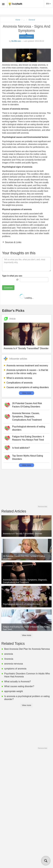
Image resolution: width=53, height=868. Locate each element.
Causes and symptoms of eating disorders (28, 387)
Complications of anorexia (20, 383)
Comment (8, 288)
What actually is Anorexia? (18, 682)
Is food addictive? (21, 448)
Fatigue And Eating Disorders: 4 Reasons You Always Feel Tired (28, 438)
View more (27, 393)
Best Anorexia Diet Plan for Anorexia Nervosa (27, 649)
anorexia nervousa (14, 664)
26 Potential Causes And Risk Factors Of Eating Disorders (27, 405)
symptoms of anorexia (15, 669)
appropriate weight (14, 691)
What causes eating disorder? (19, 686)
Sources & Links (13, 242)
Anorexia (9, 659)
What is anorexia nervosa (19, 378)
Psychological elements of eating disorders (29, 428)
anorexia (9, 654)
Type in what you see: (12, 276)
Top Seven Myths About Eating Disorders (28, 457)
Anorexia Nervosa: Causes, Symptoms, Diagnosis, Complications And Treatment (27, 417)
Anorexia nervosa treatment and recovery (27, 366)
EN (48, 4)
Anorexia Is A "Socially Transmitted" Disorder (26, 348)
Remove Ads (42, 507)
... (24, 20)
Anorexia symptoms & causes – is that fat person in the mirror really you (27, 372)
